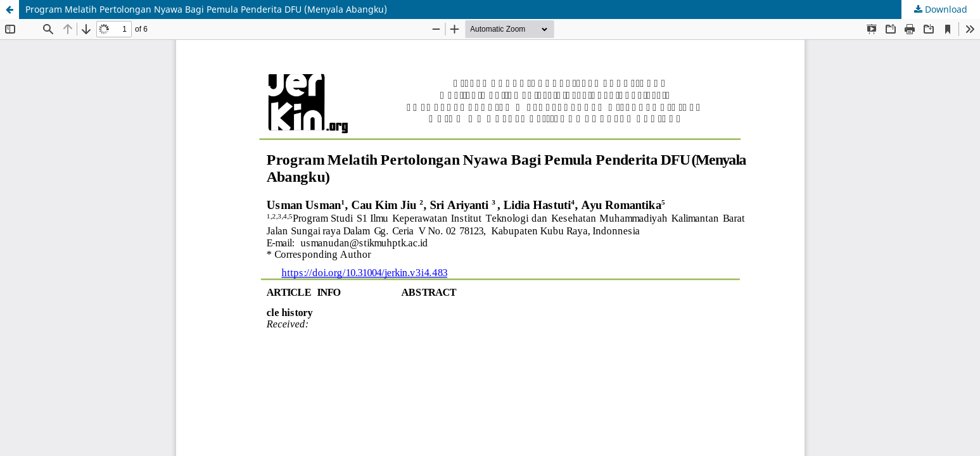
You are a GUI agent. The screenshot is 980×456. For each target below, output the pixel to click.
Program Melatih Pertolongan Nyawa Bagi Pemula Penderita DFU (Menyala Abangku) (206, 9)
